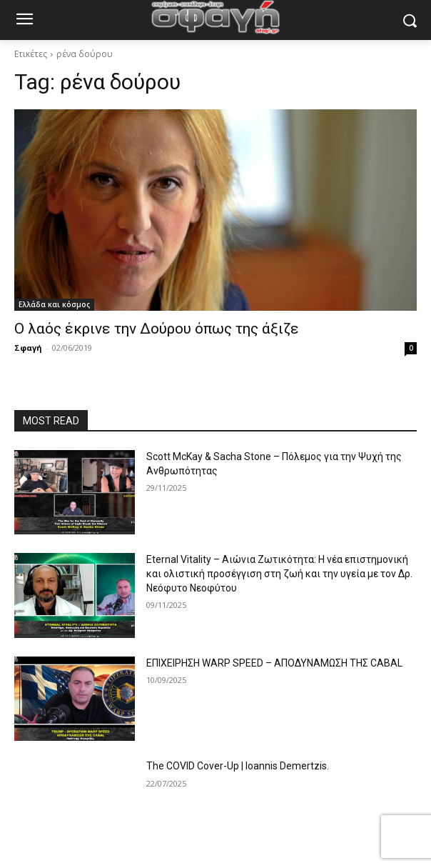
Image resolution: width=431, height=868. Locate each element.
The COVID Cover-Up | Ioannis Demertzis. (238, 766)
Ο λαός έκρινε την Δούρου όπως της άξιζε (157, 329)
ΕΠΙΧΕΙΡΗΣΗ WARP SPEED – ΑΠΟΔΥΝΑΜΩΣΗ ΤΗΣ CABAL (274, 663)
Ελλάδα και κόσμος (54, 304)
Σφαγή (28, 348)
